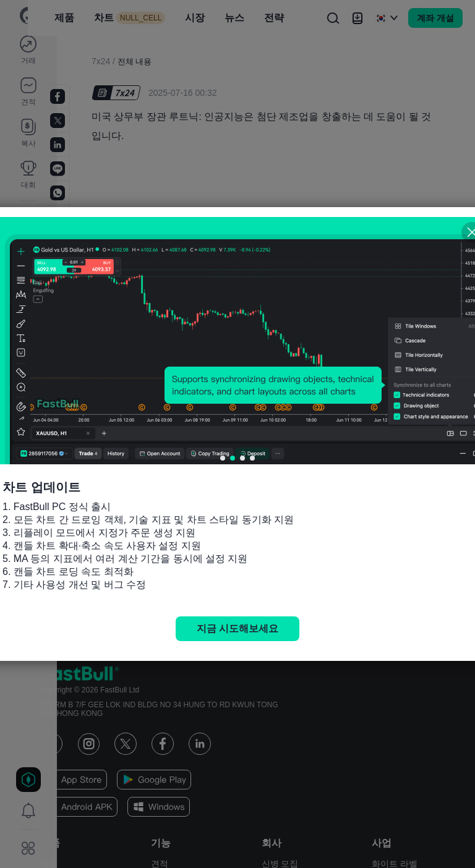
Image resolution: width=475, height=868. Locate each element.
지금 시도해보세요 (237, 628)
